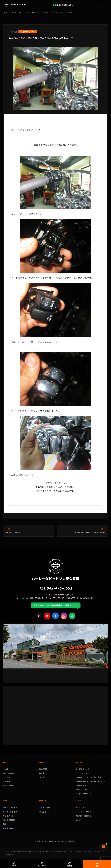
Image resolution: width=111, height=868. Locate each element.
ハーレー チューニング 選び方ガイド (90, 781)
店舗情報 (7, 781)
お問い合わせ (8, 785)
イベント (7, 777)
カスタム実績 (8, 828)
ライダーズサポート (83, 794)
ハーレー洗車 (81, 785)
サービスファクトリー (84, 769)
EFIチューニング (82, 773)
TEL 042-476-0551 (56, 588)
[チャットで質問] (104, 847)
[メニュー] (104, 5)
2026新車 (43, 769)
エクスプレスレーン (83, 790)
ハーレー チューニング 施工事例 (88, 777)
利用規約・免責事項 (83, 816)
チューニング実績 (10, 807)
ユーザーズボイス (10, 812)
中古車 (42, 773)
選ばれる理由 (8, 773)
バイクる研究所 (9, 820)
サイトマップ (81, 807)
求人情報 (43, 812)
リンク (78, 820)
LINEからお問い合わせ (63, 5)
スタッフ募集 (44, 807)
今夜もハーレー (9, 816)
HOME (6, 13)
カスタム (43, 777)
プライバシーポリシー (84, 812)
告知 (5, 824)
